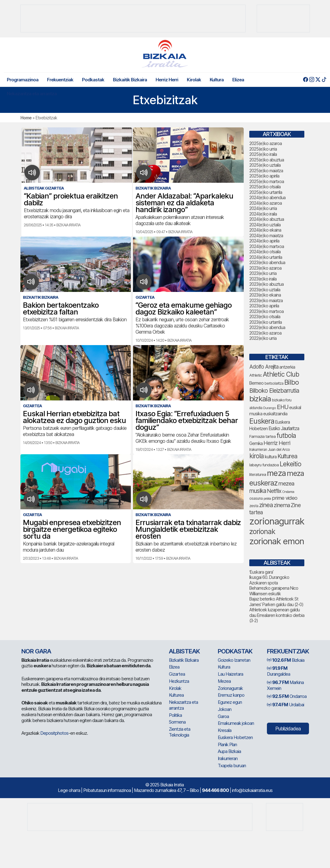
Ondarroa (287, 696)
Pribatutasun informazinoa (107, 790)
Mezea (224, 681)
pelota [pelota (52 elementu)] (267, 499)
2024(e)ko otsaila (265, 252)
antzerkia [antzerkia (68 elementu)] (287, 367)
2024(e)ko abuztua (267, 219)
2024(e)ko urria (263, 208)
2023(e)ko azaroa (265, 268)
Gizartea (177, 674)
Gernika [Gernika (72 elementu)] (256, 443)
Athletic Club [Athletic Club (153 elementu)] (281, 374)
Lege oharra (69, 790)
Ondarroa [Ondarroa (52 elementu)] (288, 492)
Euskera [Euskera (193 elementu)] (262, 421)
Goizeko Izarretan (234, 660)
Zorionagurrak (230, 688)
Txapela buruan (232, 765)
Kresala (225, 730)
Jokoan (225, 709)
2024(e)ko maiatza (266, 235)
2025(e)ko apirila (264, 176)
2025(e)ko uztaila (265, 165)
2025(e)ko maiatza (266, 171)
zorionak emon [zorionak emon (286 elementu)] (277, 541)
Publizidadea (288, 729)
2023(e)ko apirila (264, 306)
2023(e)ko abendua (267, 262)
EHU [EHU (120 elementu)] (283, 407)
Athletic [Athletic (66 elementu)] (256, 375)
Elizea (238, 80)
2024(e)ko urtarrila (266, 257)
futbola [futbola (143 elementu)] (286, 436)
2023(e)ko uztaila (265, 290)
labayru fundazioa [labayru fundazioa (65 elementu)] (264, 465)
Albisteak (184, 651)
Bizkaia (286, 660)
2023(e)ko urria (263, 273)
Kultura (217, 80)
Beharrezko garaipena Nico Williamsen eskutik (274, 591)
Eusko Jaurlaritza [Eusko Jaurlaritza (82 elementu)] (284, 428)
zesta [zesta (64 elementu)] (254, 506)
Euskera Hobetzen (235, 737)
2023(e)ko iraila (263, 279)
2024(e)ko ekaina (265, 230)
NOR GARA (36, 651)
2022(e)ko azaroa (265, 333)
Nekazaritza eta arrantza (32, 94)
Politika (175, 715)
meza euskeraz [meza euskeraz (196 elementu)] (277, 478)
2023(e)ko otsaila (265, 316)
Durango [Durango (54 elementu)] (270, 408)
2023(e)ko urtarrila (266, 322)
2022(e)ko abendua (267, 327)
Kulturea (176, 695)
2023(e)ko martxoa (266, 311)
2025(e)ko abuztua (267, 160)
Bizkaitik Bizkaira (130, 80)
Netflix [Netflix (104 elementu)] (274, 491)
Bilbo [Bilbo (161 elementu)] (291, 382)
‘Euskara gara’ (261, 572)
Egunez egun (230, 702)
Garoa (223, 716)
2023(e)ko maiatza (266, 300)
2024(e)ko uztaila (265, 225)
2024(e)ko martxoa (267, 246)
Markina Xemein (285, 685)
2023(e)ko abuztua (266, 284)
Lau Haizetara (230, 674)
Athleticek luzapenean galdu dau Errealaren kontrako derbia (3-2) (277, 615)
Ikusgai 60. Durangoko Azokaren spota (269, 580)
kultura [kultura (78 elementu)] (271, 457)
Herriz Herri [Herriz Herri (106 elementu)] (277, 443)
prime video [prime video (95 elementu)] (285, 498)
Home (26, 118)
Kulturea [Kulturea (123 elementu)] (287, 456)
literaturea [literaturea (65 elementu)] (258, 474)
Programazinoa (23, 80)
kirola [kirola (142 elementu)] (257, 456)
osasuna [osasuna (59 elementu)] (256, 498)
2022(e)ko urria (263, 338)
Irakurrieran (228, 758)
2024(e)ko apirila (264, 241)
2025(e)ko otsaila (265, 187)
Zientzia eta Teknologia (180, 732)
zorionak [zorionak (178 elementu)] (262, 532)
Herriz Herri (167, 80)
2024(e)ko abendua (267, 197)
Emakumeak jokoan (236, 723)
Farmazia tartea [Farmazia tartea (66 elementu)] (262, 436)
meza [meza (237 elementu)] (276, 473)
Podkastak (93, 80)
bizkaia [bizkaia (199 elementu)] (260, 399)
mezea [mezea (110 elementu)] (286, 483)
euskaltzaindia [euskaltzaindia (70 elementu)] (275, 414)
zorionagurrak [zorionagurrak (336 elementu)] (277, 521)
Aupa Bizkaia (229, 751)
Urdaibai (285, 705)
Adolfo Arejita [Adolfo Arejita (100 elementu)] (264, 367)
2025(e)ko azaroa (266, 143)
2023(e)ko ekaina (265, 295)
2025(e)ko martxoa (267, 181)
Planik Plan (227, 744)
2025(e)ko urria (263, 149)
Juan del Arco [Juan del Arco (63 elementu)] (279, 449)
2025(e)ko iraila (263, 154)
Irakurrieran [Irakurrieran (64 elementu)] (258, 449)
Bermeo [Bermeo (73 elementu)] (256, 383)
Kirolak (194, 80)
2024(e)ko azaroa (266, 203)
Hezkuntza (179, 681)
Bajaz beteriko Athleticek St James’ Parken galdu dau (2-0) (276, 602)
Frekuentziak (60, 80)
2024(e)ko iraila (263, 214)
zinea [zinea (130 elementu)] (266, 505)
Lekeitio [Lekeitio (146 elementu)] (290, 464)
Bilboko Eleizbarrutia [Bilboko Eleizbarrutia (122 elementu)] (274, 391)
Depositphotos (54, 733)
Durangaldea (279, 671)
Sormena (177, 722)
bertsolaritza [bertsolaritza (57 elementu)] (274, 383)
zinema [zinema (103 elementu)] (282, 505)
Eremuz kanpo (231, 695)
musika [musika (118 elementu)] (258, 491)
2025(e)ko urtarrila (266, 192)
